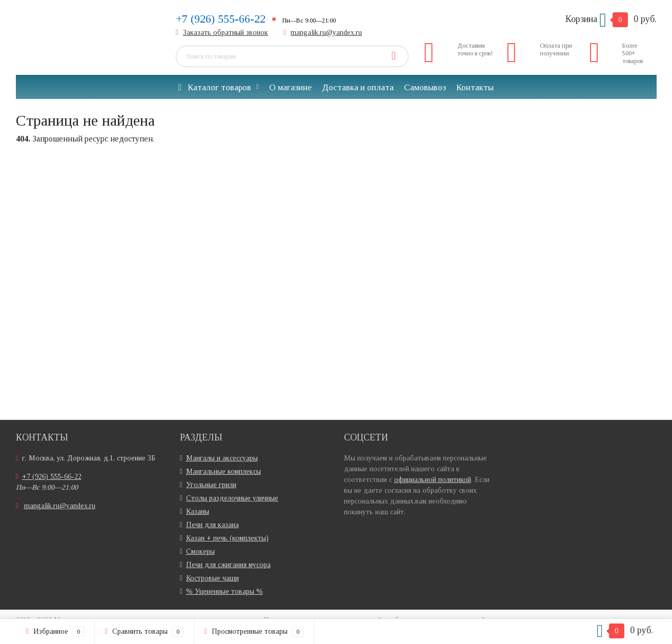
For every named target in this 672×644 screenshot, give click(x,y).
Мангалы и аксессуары (222, 458)
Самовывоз (425, 87)
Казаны (198, 511)
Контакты (475, 87)
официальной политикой (433, 480)
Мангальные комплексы (223, 471)
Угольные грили (211, 485)
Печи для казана (212, 525)
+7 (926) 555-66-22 (221, 19)
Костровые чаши (212, 578)
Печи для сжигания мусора (228, 565)
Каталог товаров (215, 87)
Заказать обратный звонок (226, 33)
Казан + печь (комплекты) (227, 538)
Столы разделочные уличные (232, 498)
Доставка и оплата (358, 87)
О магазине (290, 87)
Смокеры (200, 551)
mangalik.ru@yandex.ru (326, 33)
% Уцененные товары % (225, 591)
